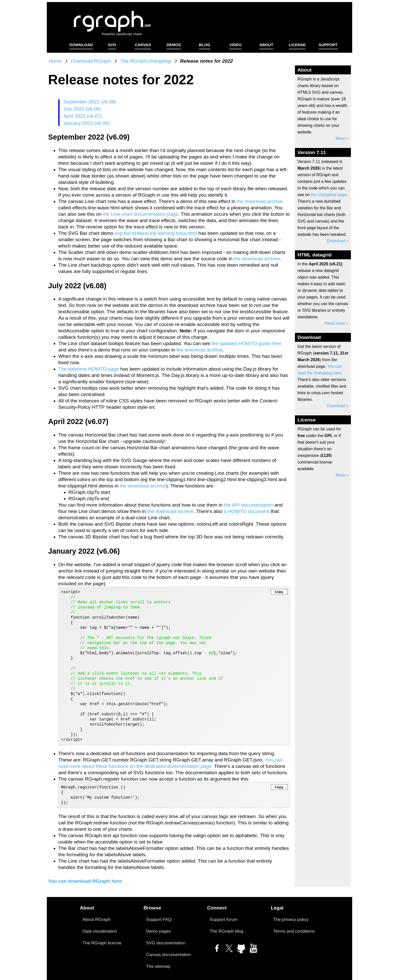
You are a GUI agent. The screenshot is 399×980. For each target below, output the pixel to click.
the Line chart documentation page (140, 214)
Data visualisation (100, 931)
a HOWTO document (247, 511)
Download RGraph (91, 61)
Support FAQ (159, 919)
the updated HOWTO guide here (247, 343)
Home (55, 61)
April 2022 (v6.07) (83, 116)
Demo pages (159, 931)
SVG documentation (166, 943)
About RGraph (96, 919)
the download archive (260, 201)
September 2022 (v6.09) (90, 102)
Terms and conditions (294, 931)
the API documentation (248, 505)
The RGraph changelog (145, 61)
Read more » (337, 323)
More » (342, 138)
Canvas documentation (169, 955)
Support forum (224, 919)
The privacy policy (291, 919)
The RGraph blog (226, 931)
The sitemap (158, 966)
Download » (338, 241)
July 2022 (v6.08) (82, 109)
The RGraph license (102, 943)
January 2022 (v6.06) (86, 123)
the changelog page (329, 195)
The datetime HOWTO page (89, 369)
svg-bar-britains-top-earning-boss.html (156, 233)
